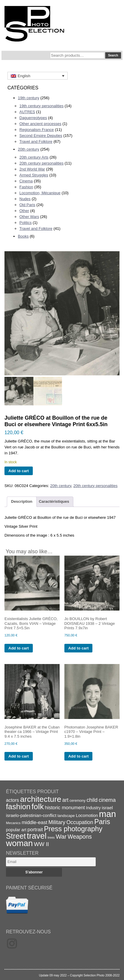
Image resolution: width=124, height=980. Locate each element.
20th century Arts (34, 157)
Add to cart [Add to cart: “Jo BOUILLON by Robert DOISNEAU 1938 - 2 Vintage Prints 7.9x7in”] (79, 648)
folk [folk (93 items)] (38, 807)
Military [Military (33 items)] (57, 822)
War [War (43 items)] (61, 837)
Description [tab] (22, 501)
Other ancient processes (40, 124)
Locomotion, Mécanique (40, 193)
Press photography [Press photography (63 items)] (73, 829)
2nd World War (32, 169)
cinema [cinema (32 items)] (107, 800)
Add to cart (19, 471)
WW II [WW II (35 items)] (41, 844)
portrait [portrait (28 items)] (35, 830)
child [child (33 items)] (92, 800)
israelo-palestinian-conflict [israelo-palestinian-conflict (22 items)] (31, 815)
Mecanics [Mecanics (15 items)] (13, 823)
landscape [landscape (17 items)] (66, 816)
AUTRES (27, 112)
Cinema (26, 181)
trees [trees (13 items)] (51, 837)
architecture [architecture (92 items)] (41, 799)
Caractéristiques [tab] (54, 501)
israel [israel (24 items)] (107, 808)
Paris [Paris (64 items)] (102, 822)
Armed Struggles (34, 175)
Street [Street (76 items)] (16, 836)
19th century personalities (41, 106)
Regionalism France (37, 130)
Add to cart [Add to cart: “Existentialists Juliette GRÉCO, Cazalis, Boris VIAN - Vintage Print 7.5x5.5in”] (19, 648)
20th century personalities (41, 163)
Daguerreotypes (33, 118)
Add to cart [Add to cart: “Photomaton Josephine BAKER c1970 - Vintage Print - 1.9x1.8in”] (79, 756)
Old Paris (27, 205)
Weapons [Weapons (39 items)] (80, 837)
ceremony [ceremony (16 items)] (77, 801)
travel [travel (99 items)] (37, 836)
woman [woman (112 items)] (19, 843)
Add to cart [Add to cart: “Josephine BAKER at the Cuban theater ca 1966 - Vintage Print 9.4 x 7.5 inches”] (19, 756)
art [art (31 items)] (65, 800)
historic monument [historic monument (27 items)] (65, 807)
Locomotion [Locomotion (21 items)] (87, 815)
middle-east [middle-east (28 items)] (35, 822)
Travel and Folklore (36, 142)
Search (113, 55)
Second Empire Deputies (41, 136)
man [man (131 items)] (107, 814)
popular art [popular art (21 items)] (16, 830)
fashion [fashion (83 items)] (18, 807)
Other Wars (29, 217)
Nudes (25, 199)
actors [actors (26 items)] (13, 800)
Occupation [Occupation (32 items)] (80, 822)
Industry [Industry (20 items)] (93, 808)
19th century (29, 98)
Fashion (26, 187)
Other (24, 211)
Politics (25, 223)
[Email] (51, 862)
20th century (29, 149)
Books (23, 236)
